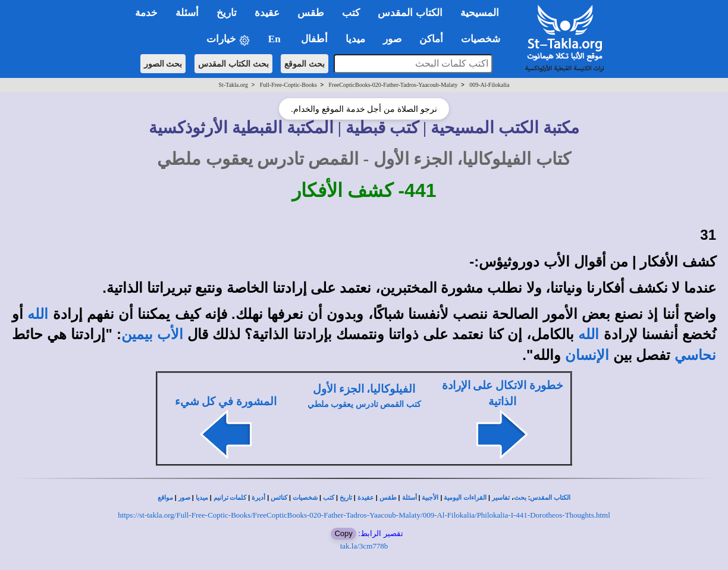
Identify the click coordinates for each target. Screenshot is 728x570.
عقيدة (366, 498)
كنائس (279, 498)
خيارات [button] (228, 40)
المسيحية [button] (480, 13)
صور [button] (392, 39)
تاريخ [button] (227, 13)
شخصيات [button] (484, 39)
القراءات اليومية (465, 498)
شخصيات (305, 498)
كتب (329, 498)
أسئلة (409, 498)
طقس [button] (311, 13)
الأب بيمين (152, 334)
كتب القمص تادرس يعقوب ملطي (364, 404)
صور (184, 498)
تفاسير (501, 498)
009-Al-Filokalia (489, 85)
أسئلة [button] (187, 13)
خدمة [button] (146, 13)
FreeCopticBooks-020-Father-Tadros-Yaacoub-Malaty (393, 85)
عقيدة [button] (267, 13)
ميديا (202, 498)
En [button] (276, 39)
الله (38, 314)
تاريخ (346, 498)
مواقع (165, 498)
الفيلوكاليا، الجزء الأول (364, 389)
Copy (343, 533)
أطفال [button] (314, 39)
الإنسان (587, 355)
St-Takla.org (233, 85)
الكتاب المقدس (550, 498)
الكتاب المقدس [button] (410, 13)
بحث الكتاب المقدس (233, 64)
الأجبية (430, 498)
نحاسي (695, 355)
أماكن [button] (431, 39)
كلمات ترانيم (230, 498)
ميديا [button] (355, 39)
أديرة (258, 498)
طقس (388, 498)
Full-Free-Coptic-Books (288, 85)
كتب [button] (351, 13)
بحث (520, 498)
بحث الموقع (305, 64)
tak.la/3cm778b (364, 546)
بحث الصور (163, 64)
